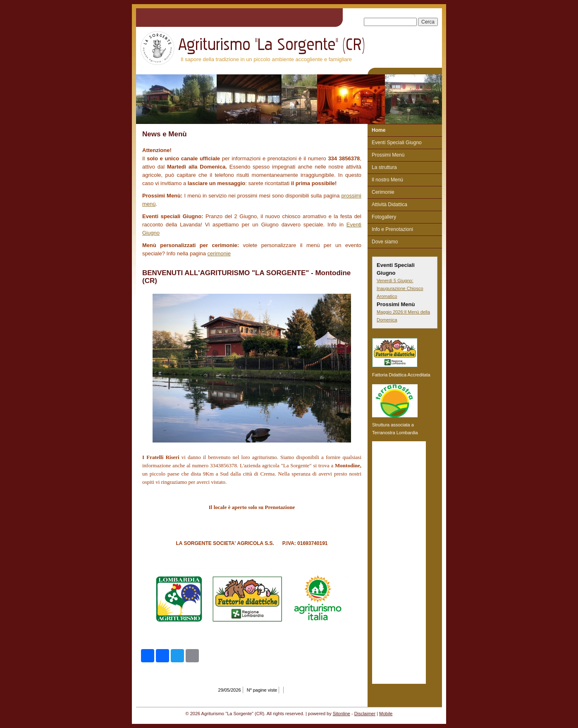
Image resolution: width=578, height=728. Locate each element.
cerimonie (219, 253)
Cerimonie (383, 192)
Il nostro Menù (387, 180)
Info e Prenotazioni (392, 229)
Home (379, 130)
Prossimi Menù (388, 155)
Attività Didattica (389, 205)
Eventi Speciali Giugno (397, 143)
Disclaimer (365, 714)
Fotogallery (384, 217)
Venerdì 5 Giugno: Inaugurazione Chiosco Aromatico (400, 288)
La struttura (384, 167)
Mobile (386, 714)
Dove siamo (385, 242)
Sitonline (342, 714)
